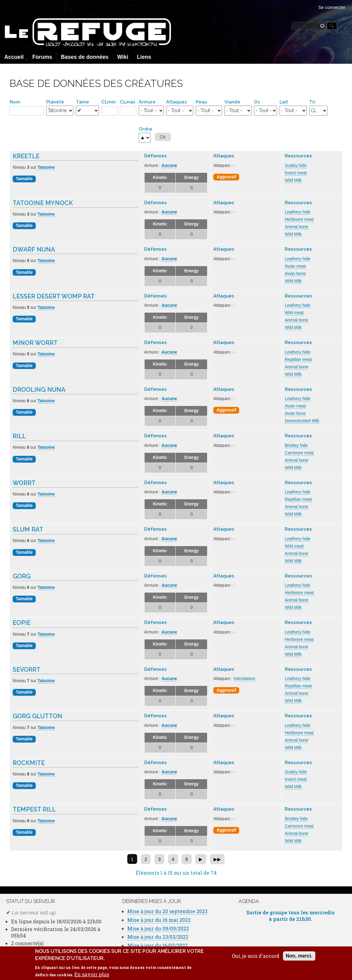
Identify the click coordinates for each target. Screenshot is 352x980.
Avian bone (295, 274)
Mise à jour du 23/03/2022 (158, 937)
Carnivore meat (299, 453)
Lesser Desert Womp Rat (54, 296)
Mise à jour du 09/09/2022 (158, 928)
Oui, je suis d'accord (256, 960)
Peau (201, 102)
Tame (82, 102)
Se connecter (332, 7)
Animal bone (297, 227)
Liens (144, 57)
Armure (147, 102)
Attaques (177, 102)
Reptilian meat (298, 360)
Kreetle (26, 156)
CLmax (128, 102)
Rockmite (29, 763)
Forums (42, 57)
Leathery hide (298, 212)
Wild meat (294, 313)
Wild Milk (293, 180)
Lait (284, 102)
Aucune (169, 166)
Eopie (22, 623)
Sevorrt (27, 670)
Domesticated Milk (302, 421)
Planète (55, 102)
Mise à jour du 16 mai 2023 (159, 920)
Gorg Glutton (37, 716)
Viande (232, 102)
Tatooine (46, 167)
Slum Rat (28, 530)
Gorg (22, 576)
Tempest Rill (34, 810)
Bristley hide (296, 445)
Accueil (14, 57)
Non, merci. (299, 960)
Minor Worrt (35, 343)
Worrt (24, 483)
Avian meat (295, 266)
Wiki (123, 57)
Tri (312, 102)
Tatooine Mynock (43, 203)
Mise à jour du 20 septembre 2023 (167, 911)
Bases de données (85, 57)
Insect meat (296, 173)
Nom (15, 102)
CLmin (108, 102)
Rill (19, 436)
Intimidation (244, 679)
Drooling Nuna (39, 390)
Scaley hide (296, 166)
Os (257, 102)
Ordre (145, 129)
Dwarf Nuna (34, 250)
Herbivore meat (299, 219)
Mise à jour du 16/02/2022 (158, 945)
